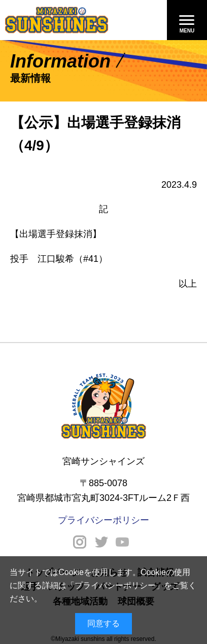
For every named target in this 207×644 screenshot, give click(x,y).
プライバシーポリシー (115, 585)
